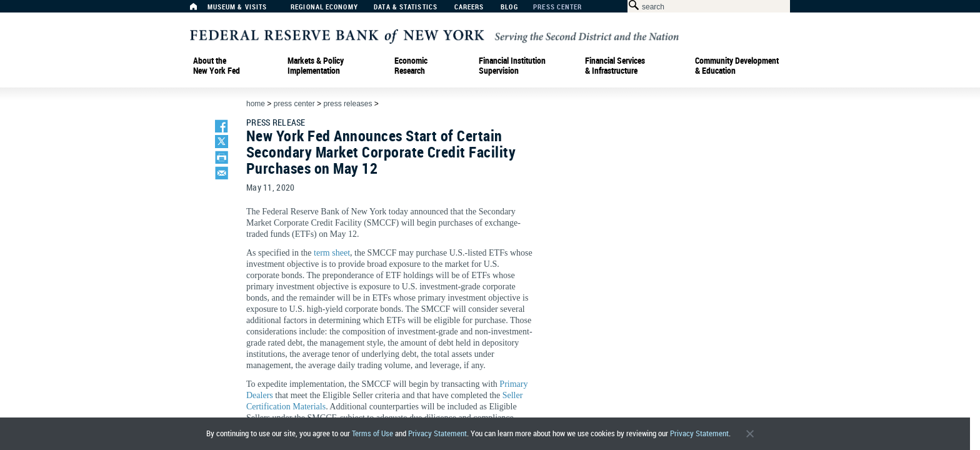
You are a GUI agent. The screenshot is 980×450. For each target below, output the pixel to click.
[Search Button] (632, 5)
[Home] (200, 10)
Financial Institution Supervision (512, 66)
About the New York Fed (217, 66)
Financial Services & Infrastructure (615, 66)
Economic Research (411, 66)
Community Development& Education (737, 66)
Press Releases (347, 104)
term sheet (332, 253)
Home (256, 104)
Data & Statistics (406, 7)
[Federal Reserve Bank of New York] (434, 35)
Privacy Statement (437, 433)
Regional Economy (324, 7)
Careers (469, 7)
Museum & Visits (237, 7)
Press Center (557, 7)
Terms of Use (372, 433)
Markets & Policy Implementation (316, 66)
